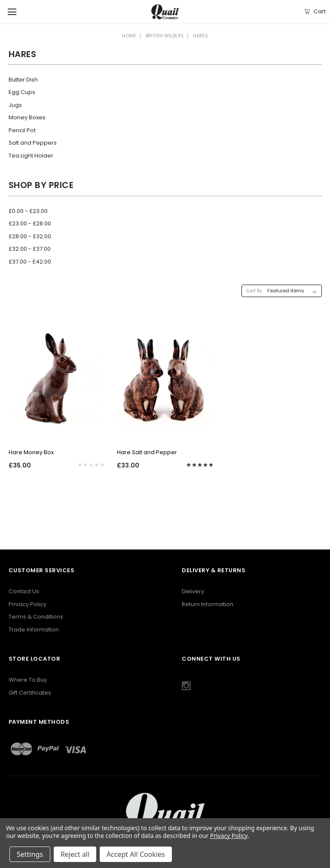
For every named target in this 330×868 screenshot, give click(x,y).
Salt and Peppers (33, 143)
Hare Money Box (31, 452)
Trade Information (34, 630)
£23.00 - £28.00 (30, 223)
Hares (200, 36)
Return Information (208, 604)
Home (129, 36)
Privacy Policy (27, 604)
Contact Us (24, 591)
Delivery (193, 591)
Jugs (15, 105)
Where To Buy (28, 680)
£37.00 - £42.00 (30, 262)
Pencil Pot (22, 130)
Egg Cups (22, 92)
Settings (30, 854)
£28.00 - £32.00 (30, 236)
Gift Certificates (30, 693)
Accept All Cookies (136, 854)
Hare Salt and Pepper (147, 452)
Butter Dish (23, 80)
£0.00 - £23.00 (28, 211)
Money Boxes (27, 117)
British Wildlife (165, 36)
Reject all (75, 854)
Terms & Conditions (36, 617)
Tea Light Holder (31, 156)
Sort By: (255, 291)
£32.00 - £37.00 (30, 249)
